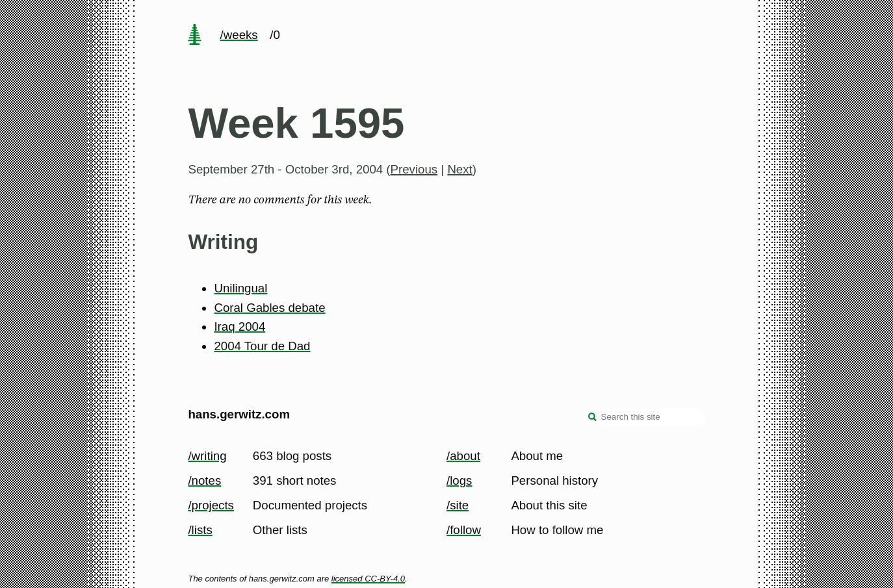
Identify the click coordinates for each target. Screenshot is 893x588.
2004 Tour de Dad (262, 346)
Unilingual (240, 288)
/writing (207, 456)
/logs (459, 480)
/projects (211, 505)
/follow (464, 530)
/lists (200, 530)
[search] (593, 418)
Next (459, 169)
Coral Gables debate (269, 308)
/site (458, 505)
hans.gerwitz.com (239, 414)
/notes (204, 480)
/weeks (239, 35)
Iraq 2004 (239, 326)
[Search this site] (643, 417)
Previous (414, 169)
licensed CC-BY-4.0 (368, 579)
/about (463, 456)
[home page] (195, 36)
